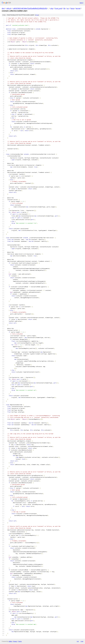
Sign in (81, 3)
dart (3, 8)
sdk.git (9, 8)
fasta (72, 8)
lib (64, 8)
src (68, 8)
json (82, 641)
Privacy (15, 641)
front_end (58, 8)
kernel (78, 8)
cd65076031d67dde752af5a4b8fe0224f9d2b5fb (30, 8)
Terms (20, 641)
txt (78, 641)
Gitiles (10, 641)
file (37, 15)
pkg (52, 8)
